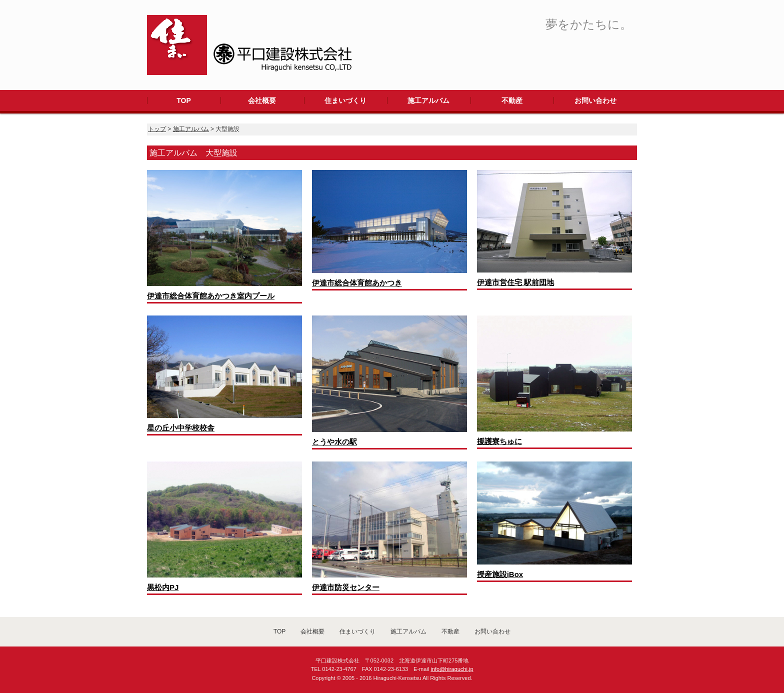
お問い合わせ (595, 100)
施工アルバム (428, 100)
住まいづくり (345, 100)
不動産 (512, 100)
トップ (157, 129)
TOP (184, 100)
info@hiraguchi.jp (452, 669)
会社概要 (262, 100)
